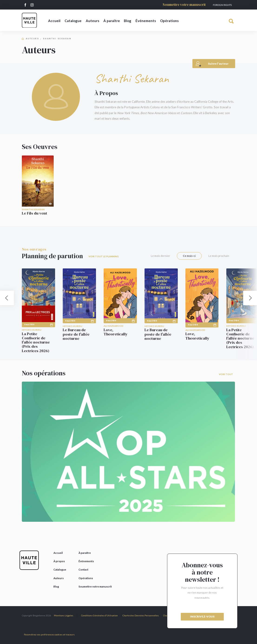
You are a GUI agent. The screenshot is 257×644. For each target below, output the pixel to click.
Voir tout (226, 374)
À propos (59, 561)
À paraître (112, 21)
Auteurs (92, 21)
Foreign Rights (222, 5)
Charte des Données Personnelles (141, 615)
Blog (128, 21)
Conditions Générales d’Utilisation (99, 615)
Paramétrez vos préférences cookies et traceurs (49, 634)
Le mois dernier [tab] (160, 256)
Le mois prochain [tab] (219, 256)
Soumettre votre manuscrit (184, 5)
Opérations (169, 21)
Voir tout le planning (104, 256)
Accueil (54, 21)
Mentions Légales (64, 615)
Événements (146, 21)
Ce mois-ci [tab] (189, 256)
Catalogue (73, 21)
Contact (83, 570)
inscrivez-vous (202, 616)
